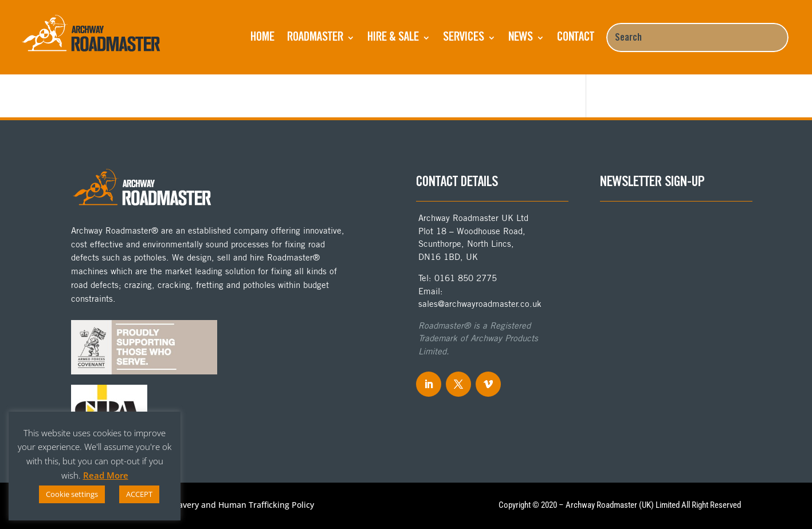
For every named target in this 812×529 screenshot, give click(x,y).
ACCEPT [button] (139, 494)
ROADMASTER (315, 38)
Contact (576, 38)
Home (262, 38)
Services (464, 38)
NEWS (521, 38)
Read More (106, 475)
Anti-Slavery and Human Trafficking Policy (234, 506)
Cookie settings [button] (72, 494)
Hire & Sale (393, 38)
